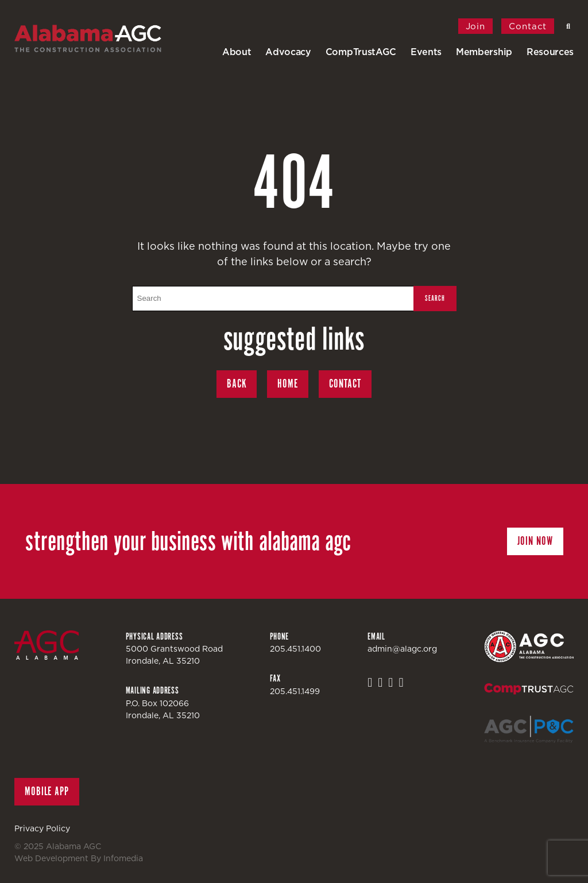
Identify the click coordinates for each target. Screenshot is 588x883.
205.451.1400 (295, 649)
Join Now (535, 541)
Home (288, 384)
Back (237, 384)
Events (426, 52)
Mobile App (47, 791)
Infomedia (123, 858)
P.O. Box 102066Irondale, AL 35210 (163, 709)
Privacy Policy (42, 828)
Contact (528, 26)
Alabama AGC (100, 38)
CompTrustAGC (361, 52)
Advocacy (288, 52)
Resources (550, 52)
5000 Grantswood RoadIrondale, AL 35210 (174, 655)
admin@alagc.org (402, 649)
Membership (484, 52)
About (237, 52)
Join (476, 26)
